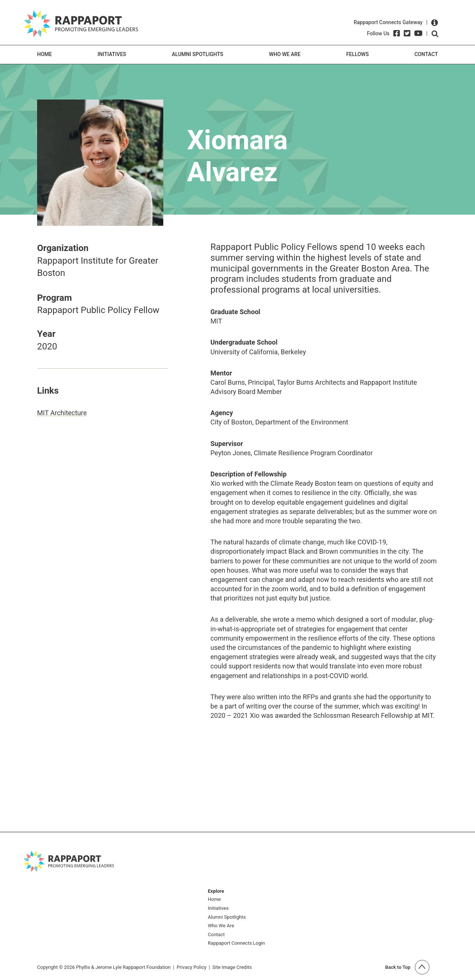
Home (45, 54)
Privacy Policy (191, 967)
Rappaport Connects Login (236, 943)
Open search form (435, 34)
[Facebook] (397, 33)
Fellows (358, 54)
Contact (426, 54)
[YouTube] (418, 33)
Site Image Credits (232, 967)
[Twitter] (407, 33)
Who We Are (285, 54)
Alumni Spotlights (198, 54)
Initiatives (112, 54)
